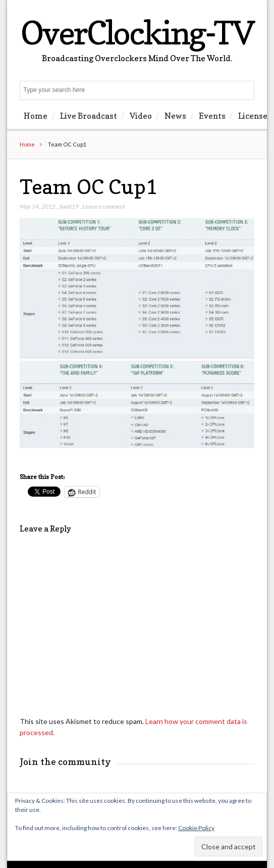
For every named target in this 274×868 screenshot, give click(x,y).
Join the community (65, 762)
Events (212, 116)
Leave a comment (104, 206)
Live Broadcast (89, 116)
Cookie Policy (196, 828)
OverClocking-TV (137, 33)
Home (36, 116)
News (175, 116)
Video (141, 116)
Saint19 (69, 206)
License (253, 116)
